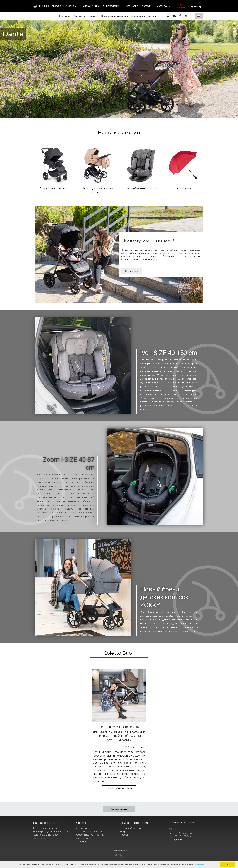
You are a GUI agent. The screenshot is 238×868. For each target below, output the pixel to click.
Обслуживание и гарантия (114, 16)
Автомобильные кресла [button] (138, 6)
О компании (65, 16)
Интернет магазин (181, 6)
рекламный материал (131, 828)
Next (234, 70)
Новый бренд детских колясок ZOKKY (164, 597)
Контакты (153, 16)
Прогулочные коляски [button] (64, 6)
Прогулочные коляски (46, 828)
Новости (124, 835)
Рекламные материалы (86, 16)
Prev (4, 70)
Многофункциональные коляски (51, 832)
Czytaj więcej (132, 271)
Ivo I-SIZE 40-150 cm (169, 353)
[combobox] (199, 16)
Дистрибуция (138, 16)
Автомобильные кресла (46, 835)
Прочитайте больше (119, 788)
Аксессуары (40, 838)
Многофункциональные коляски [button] (101, 6)
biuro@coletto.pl (178, 839)
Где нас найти (119, 809)
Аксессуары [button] (164, 6)
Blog (122, 832)
